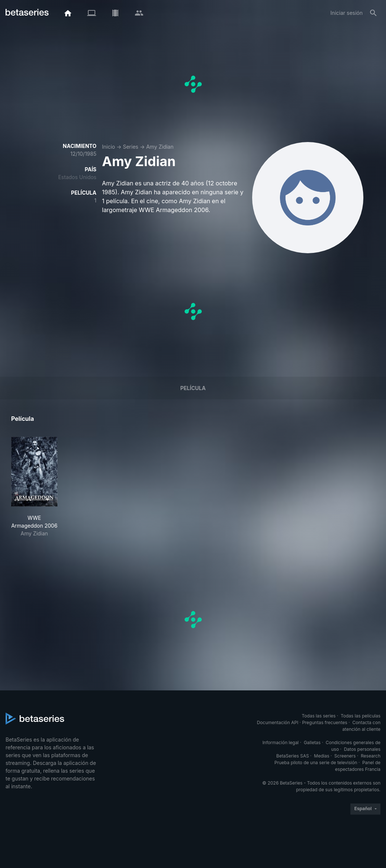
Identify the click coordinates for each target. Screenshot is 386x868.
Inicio (108, 147)
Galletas (312, 742)
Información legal (281, 742)
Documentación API (278, 722)
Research (371, 756)
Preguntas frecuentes (325, 722)
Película (193, 388)
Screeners (345, 756)
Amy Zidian (160, 147)
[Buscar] (373, 13)
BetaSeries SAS (293, 756)
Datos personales (362, 749)
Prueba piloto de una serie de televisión (316, 763)
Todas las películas (361, 716)
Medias (322, 756)
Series (131, 147)
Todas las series (319, 716)
